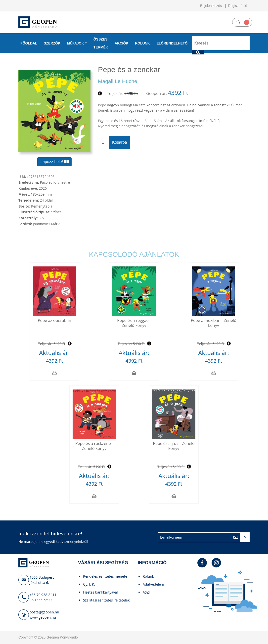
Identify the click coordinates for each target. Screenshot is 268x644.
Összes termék (101, 43)
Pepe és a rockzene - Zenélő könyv (94, 446)
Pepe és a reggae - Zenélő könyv (134, 323)
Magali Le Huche (118, 81)
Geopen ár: (156, 93)
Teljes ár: (115, 93)
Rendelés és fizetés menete (105, 576)
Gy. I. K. (89, 584)
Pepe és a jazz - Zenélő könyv (174, 446)
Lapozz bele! (54, 162)
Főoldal (29, 43)
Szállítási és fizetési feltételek (106, 600)
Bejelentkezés (211, 6)
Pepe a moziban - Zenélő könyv (213, 323)
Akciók (121, 43)
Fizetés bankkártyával (100, 592)
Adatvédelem (153, 584)
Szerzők (52, 43)
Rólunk (142, 43)
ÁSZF (147, 592)
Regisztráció (238, 6)
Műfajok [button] (75, 43)
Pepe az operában (54, 320)
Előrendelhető (172, 43)
